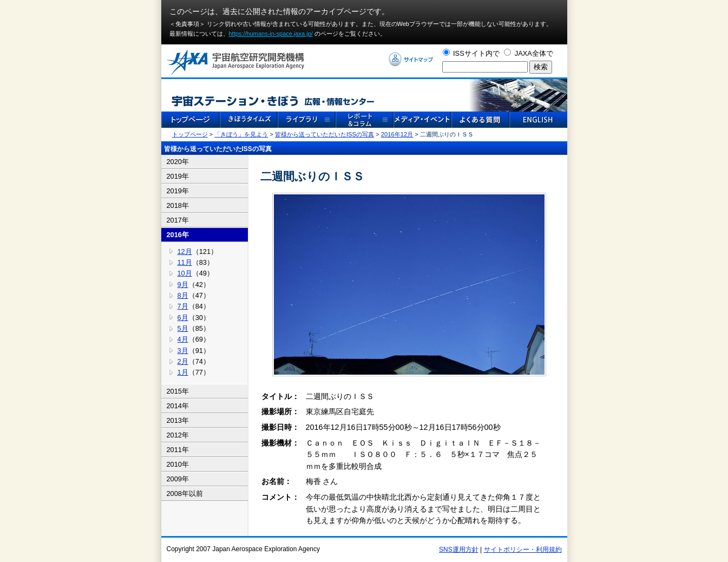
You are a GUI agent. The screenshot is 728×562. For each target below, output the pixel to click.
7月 (183, 306)
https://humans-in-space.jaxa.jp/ (271, 34)
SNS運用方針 (459, 550)
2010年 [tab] (178, 464)
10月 (185, 273)
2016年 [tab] (178, 235)
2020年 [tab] (178, 162)
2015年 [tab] (178, 391)
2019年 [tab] (178, 176)
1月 (183, 372)
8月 (183, 295)
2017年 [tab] (178, 220)
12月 (185, 251)
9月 (183, 285)
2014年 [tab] (178, 406)
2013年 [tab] (178, 420)
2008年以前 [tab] (185, 494)
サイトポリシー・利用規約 (523, 550)
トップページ (190, 134)
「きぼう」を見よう (241, 134)
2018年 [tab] (178, 205)
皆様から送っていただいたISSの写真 (324, 134)
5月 (183, 328)
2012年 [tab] (178, 435)
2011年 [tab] (178, 450)
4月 (183, 339)
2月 (183, 361)
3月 (183, 351)
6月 (183, 318)
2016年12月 (397, 134)
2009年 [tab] (178, 479)
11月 (185, 262)
